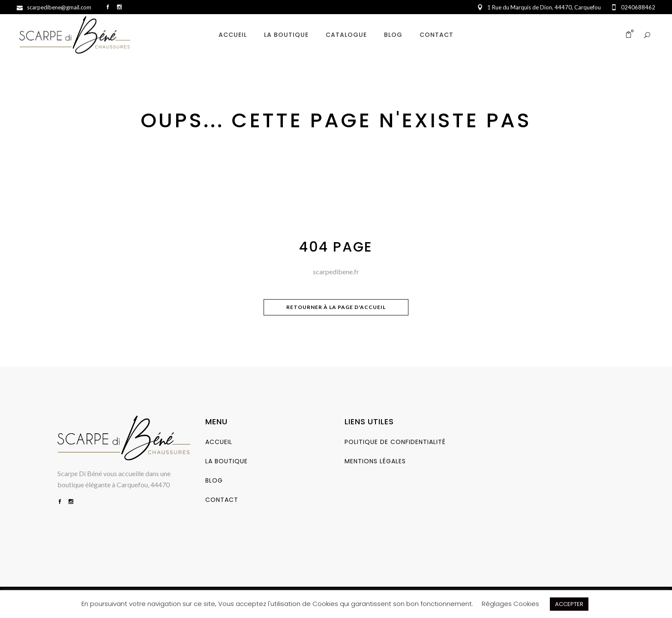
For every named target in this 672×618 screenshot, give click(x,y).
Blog (214, 480)
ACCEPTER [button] (569, 604)
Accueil (219, 442)
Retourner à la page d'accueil (336, 307)
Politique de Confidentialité (395, 442)
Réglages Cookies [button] (510, 604)
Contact (222, 500)
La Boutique (226, 461)
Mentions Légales (375, 461)
